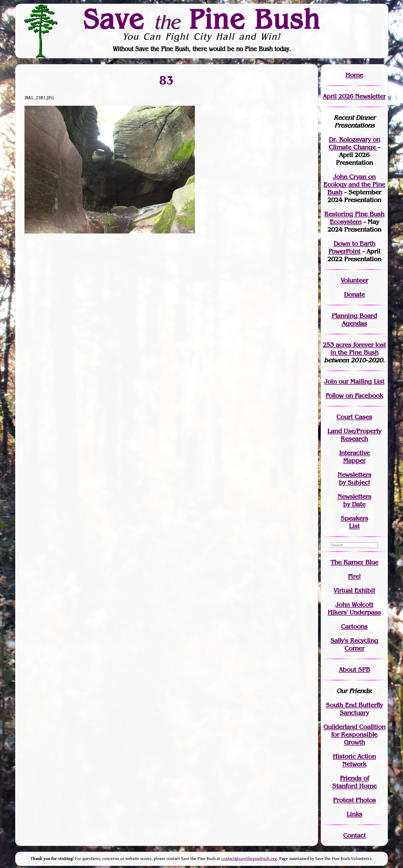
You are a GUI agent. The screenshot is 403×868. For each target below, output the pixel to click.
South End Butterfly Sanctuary (354, 709)
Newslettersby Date (354, 500)
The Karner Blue (354, 562)
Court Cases (354, 417)
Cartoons (354, 626)
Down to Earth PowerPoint (352, 247)
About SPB (354, 670)
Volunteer (354, 280)
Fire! (354, 576)
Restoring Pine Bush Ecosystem (354, 218)
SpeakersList (354, 522)
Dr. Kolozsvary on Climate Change (354, 143)
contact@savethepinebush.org (249, 859)
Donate (354, 294)
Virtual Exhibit (354, 590)
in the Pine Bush (358, 349)
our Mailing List (361, 381)
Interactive (354, 453)
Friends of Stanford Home (354, 782)
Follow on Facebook (354, 396)
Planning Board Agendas (354, 320)
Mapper (354, 460)
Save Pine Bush (202, 19)
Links (354, 814)
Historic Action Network (354, 760)
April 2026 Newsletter (354, 96)
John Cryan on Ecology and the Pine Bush (354, 184)
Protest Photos (354, 800)
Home (354, 75)
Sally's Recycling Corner (354, 644)
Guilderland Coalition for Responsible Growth (354, 734)
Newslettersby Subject (354, 478)
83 (167, 80)
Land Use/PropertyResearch (354, 435)
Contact (354, 835)
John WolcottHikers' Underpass (354, 608)
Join (330, 381)
